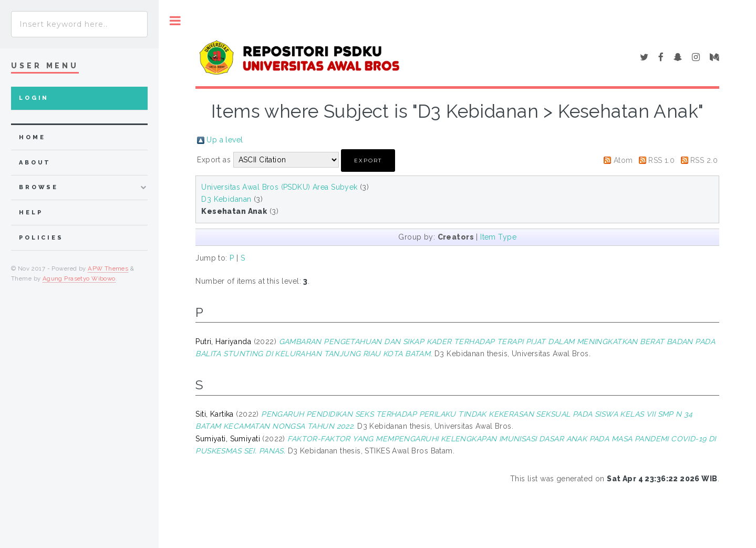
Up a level (225, 140)
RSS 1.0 (661, 160)
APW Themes (108, 268)
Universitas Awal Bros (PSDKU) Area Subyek (279, 187)
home (32, 137)
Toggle (175, 21)
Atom (623, 160)
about (35, 163)
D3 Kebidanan (226, 199)
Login (34, 98)
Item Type (498, 237)
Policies (41, 238)
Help (31, 213)
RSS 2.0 (704, 160)
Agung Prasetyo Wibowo (79, 278)
